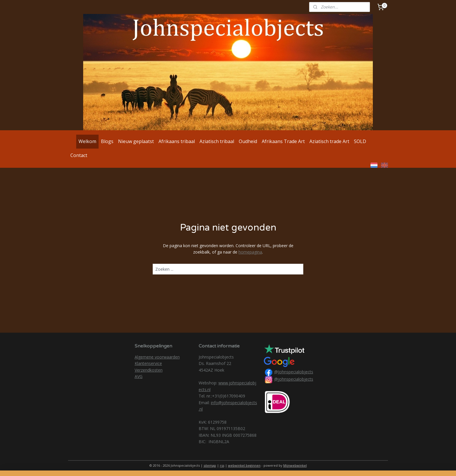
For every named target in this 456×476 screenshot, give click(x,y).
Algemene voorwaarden (157, 357)
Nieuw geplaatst (136, 141)
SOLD (360, 141)
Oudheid (248, 141)
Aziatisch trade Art (329, 141)
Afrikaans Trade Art (283, 141)
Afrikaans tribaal (177, 141)
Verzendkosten (149, 370)
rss (222, 465)
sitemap (210, 465)
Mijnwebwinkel (295, 465)
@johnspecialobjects (294, 379)
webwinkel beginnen (244, 465)
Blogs (107, 141)
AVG (139, 376)
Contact (79, 155)
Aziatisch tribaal (217, 141)
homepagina (250, 252)
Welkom (87, 141)
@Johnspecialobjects (294, 372)
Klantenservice (148, 363)
